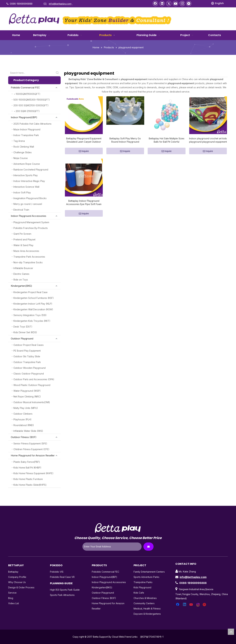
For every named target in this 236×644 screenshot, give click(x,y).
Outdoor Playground (22, 339)
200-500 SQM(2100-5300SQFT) (31, 105)
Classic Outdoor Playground (29, 374)
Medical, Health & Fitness (147, 609)
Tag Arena (19, 141)
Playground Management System (31, 222)
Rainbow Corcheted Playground (31, 170)
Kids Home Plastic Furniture (28, 479)
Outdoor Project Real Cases (29, 345)
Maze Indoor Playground (27, 129)
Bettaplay (13, 572)
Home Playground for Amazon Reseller (33, 455)
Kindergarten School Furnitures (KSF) (34, 298)
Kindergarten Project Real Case (30, 292)
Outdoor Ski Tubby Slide (27, 356)
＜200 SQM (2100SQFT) (27, 111)
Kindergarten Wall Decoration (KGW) (33, 309)
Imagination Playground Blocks (30, 198)
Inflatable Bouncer (23, 268)
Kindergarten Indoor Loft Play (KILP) (33, 304)
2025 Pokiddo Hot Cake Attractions (32, 124)
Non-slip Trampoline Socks (28, 262)
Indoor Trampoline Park (26, 135)
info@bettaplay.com (193, 577)
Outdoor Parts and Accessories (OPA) (34, 379)
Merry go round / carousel (28, 204)
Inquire (84, 151)
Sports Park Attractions (62, 595)
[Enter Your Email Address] (112, 547)
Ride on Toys (21, 280)
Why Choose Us (17, 582)
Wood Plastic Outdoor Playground (32, 385)
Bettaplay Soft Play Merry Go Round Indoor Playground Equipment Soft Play (125, 140)
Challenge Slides (23, 152)
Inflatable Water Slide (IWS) (28, 431)
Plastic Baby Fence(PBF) (27, 462)
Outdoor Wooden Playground (29, 368)
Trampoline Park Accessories (29, 257)
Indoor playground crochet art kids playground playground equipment (208, 140)
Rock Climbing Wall (24, 147)
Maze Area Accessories (26, 251)
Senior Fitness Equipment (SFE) (30, 443)
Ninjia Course (21, 158)
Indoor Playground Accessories (29, 216)
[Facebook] (155, 3)
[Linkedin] (162, 3)
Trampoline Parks (143, 582)
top (231, 632)
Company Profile (17, 577)
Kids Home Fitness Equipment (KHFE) (33, 473)
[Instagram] (182, 3)
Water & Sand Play (23, 245)
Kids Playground (142, 587)
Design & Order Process (21, 587)
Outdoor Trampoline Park (27, 362)
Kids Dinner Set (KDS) (25, 332)
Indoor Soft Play (22, 192)
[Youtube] (176, 3)
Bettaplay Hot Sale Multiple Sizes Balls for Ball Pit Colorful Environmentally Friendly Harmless (167, 140)
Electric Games (21, 274)
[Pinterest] (189, 3)
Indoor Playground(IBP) (24, 117)
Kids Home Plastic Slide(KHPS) (30, 485)
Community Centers (144, 603)
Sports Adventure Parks (146, 577)
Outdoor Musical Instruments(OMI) (32, 402)
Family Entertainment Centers (149, 572)
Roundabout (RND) (24, 425)
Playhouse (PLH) (22, 419)
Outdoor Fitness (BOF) (24, 437)
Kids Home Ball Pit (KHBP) (27, 468)
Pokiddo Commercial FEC (25, 88)
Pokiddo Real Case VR (62, 577)
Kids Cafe (139, 593)
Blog (11, 598)
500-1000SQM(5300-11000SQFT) (32, 100)
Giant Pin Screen (22, 234)
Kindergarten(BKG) (21, 286)
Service (12, 593)
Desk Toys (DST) (23, 327)
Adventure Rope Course (27, 164)
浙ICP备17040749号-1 (152, 637)
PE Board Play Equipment (27, 351)
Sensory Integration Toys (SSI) (30, 315)
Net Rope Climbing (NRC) (27, 397)
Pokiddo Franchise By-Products (31, 228)
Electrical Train (21, 210)
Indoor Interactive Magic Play (29, 181)
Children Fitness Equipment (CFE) (31, 449)
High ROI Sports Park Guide (65, 590)
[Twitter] (169, 3)
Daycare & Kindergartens (147, 614)
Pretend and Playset (24, 239)
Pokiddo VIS (57, 572)
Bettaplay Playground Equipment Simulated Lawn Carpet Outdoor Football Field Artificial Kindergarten (84, 140)
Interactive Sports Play (26, 175)
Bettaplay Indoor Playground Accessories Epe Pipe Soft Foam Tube (84, 203)
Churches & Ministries (145, 598)
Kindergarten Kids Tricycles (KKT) (32, 321)
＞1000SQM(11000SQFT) (27, 94)
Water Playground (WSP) (27, 391)
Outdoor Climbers (23, 414)
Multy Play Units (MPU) (26, 408)
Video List (14, 603)
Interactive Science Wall (26, 187)
